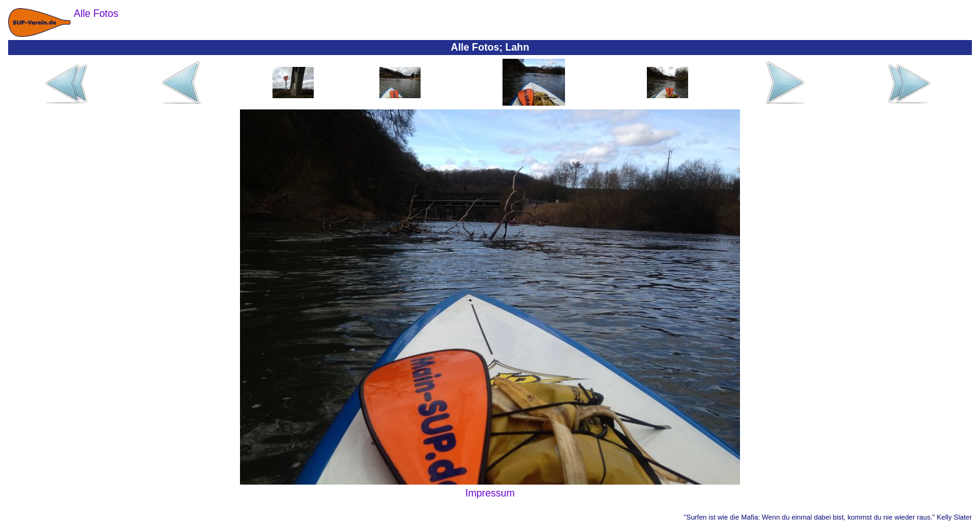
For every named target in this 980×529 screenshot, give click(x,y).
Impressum (490, 493)
